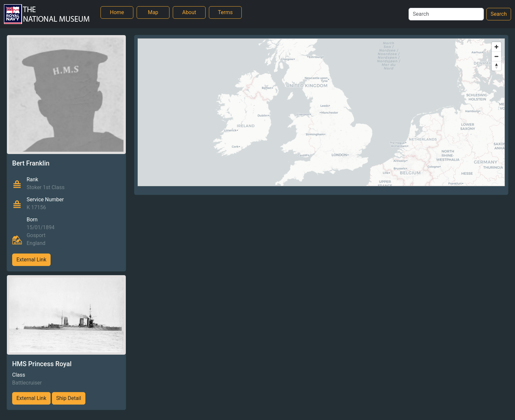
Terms (225, 12)
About (189, 12)
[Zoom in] (496, 47)
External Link (31, 260)
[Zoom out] (496, 56)
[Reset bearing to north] (496, 66)
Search (499, 14)
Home (117, 12)
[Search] (446, 14)
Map (153, 12)
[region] (321, 112)
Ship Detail (69, 398)
